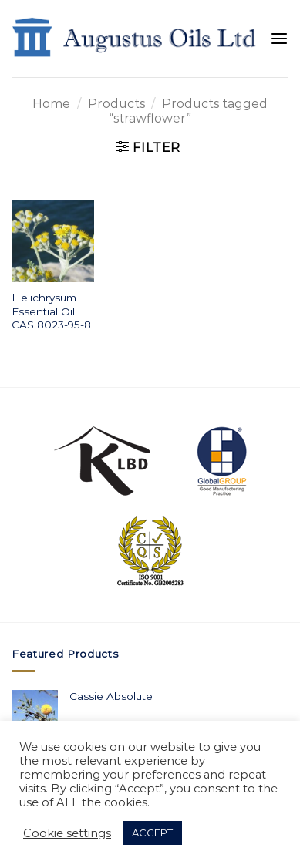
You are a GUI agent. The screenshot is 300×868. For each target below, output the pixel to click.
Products (116, 104)
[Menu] (279, 39)
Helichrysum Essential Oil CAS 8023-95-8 (51, 311)
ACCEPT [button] (152, 833)
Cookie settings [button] (67, 833)
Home (51, 104)
